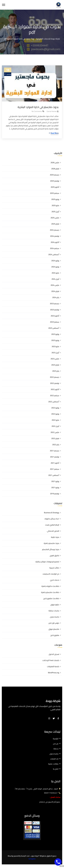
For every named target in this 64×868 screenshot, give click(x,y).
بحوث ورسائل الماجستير (51, 549)
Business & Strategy (52, 513)
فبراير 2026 (55, 169)
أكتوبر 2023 (55, 316)
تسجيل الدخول (54, 654)
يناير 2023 (56, 371)
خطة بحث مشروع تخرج (51, 598)
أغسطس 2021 (54, 475)
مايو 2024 (55, 273)
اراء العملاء (54, 759)
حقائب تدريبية (54, 568)
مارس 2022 (55, 432)
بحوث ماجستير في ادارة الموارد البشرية (38, 107)
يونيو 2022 (55, 414)
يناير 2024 (56, 297)
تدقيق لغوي (54, 555)
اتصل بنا (56, 769)
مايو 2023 (55, 346)
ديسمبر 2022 (55, 377)
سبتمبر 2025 (55, 193)
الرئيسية (56, 739)
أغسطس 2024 (54, 254)
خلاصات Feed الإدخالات (51, 660)
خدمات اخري (55, 580)
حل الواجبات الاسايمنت (51, 574)
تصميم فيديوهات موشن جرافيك (47, 562)
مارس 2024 (55, 285)
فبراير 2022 (55, 438)
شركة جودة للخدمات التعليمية (48, 39)
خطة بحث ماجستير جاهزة (50, 592)
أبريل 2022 (55, 426)
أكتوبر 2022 (55, 389)
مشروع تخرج (55, 635)
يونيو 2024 (55, 267)
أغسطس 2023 (54, 328)
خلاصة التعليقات (53, 666)
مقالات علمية (53, 764)
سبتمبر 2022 (55, 395)
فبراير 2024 (55, 291)
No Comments (37, 111)
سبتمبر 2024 (55, 248)
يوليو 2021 (55, 481)
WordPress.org (54, 673)
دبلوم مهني (55, 605)
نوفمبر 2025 (55, 181)
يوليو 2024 (55, 261)
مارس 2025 (55, 218)
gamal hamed (52, 111)
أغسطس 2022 (54, 402)
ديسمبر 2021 (55, 451)
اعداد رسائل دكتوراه (52, 519)
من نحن (56, 744)
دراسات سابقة (54, 611)
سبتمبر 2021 (55, 469)
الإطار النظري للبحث (52, 525)
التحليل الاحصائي (53, 531)
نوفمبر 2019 (55, 494)
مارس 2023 (55, 359)
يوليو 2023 (55, 334)
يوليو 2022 (55, 408)
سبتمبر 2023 (55, 322)
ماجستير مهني (54, 629)
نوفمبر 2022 (55, 383)
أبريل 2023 (55, 353)
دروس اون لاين (54, 623)
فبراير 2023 (55, 365)
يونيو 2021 (55, 487)
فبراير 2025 (55, 224)
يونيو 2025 (55, 199)
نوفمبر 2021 (55, 457)
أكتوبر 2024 (55, 242)
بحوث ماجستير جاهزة (51, 543)
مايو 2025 (55, 205)
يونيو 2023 (55, 340)
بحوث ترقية (55, 537)
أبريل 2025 (55, 212)
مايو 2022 (55, 420)
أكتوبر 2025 (55, 187)
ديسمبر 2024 (55, 230)
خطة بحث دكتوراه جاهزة (50, 586)
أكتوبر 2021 (55, 463)
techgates (32, 859)
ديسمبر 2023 (55, 303)
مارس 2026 (55, 162)
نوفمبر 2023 (55, 310)
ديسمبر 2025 (55, 175)
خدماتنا (56, 749)
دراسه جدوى (55, 617)
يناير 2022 (56, 445)
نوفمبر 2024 (55, 236)
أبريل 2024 (55, 279)
